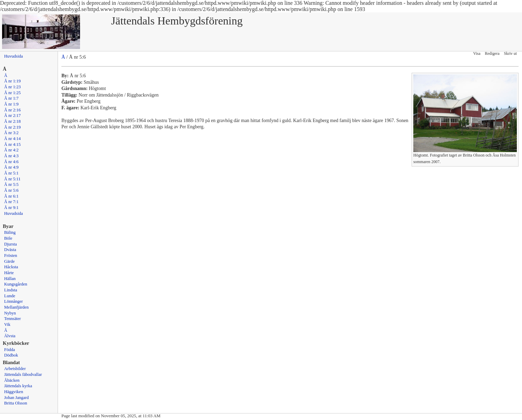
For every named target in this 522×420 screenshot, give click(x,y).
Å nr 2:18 (12, 121)
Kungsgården (16, 284)
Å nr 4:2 (11, 150)
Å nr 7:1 (11, 202)
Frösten (11, 256)
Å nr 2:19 (12, 127)
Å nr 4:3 (11, 156)
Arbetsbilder (15, 369)
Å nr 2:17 (12, 116)
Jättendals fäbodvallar (23, 374)
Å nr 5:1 (11, 173)
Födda (9, 350)
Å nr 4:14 (12, 139)
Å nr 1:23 (12, 87)
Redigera (492, 54)
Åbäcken (12, 380)
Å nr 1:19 (12, 81)
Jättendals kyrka (18, 386)
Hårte (9, 273)
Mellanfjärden (16, 307)
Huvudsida (13, 56)
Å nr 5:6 (11, 190)
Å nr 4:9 (11, 167)
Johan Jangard (16, 398)
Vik (7, 324)
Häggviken (14, 392)
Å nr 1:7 (11, 98)
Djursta (11, 244)
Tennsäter (12, 319)
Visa (477, 54)
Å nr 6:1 (11, 196)
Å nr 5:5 (11, 184)
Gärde (9, 261)
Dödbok (11, 355)
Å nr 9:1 (11, 208)
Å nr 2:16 (12, 110)
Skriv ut (510, 54)
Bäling (10, 232)
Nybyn (10, 313)
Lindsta (11, 290)
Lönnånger (13, 301)
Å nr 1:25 (12, 93)
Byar (8, 226)
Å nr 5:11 (12, 179)
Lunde (10, 296)
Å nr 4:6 (11, 162)
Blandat (11, 362)
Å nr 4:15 (12, 144)
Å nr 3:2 (11, 133)
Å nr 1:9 (11, 104)
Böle (8, 238)
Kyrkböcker (16, 343)
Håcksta (11, 267)
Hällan (10, 279)
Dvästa (10, 250)
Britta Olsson (16, 403)
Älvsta (10, 336)
